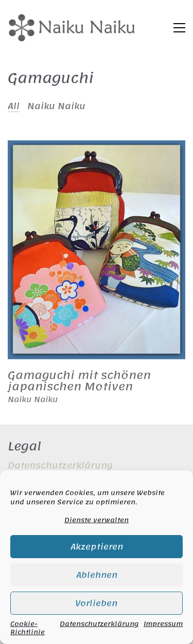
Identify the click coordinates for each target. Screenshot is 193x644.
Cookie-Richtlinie (28, 628)
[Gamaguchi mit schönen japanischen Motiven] (97, 250)
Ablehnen (97, 575)
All (14, 106)
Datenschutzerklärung (99, 625)
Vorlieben (97, 603)
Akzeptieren (97, 547)
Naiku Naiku (56, 106)
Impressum (163, 625)
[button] (179, 28)
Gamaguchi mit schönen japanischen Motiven (79, 381)
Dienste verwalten (97, 520)
